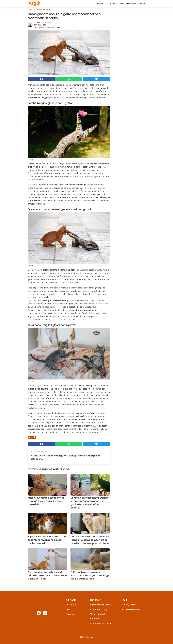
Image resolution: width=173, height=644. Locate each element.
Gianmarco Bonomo (44, 22)
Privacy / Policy (128, 605)
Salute (142, 3)
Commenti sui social (101, 623)
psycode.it (71, 614)
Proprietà (95, 619)
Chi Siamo (71, 605)
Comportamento (127, 3)
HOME (30, 10)
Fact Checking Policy (100, 605)
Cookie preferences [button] (130, 609)
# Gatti (32, 437)
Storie (113, 3)
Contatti (70, 609)
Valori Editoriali (98, 614)
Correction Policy (99, 609)
